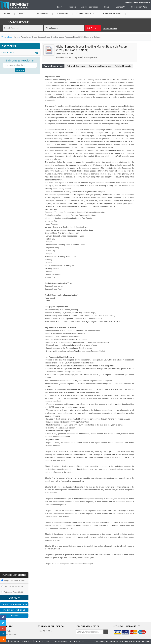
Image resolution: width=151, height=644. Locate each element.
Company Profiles (112, 14)
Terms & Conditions (8, 634)
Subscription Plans (139, 7)
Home (7, 14)
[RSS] (3, 639)
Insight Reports (85, 14)
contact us (79, 641)
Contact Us (121, 7)
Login (60, 7)
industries (15, 641)
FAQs (107, 7)
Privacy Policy (6, 631)
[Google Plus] (3, 628)
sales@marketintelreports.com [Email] (138, 2)
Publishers (62, 14)
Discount (14, 616)
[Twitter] (3, 623)
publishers (27, 641)
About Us (23, 14)
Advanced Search (110, 29)
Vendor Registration (90, 7)
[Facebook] (3, 618)
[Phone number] (116, 1)
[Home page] (14, 8)
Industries (42, 14)
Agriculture (25, 37)
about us (39, 641)
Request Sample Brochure (14, 604)
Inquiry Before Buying (14, 610)
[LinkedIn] (3, 634)
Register (73, 7)
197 (95, 58)
